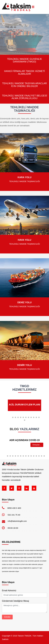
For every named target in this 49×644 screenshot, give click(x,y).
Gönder (7, 617)
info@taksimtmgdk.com (17, 521)
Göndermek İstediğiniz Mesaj (15, 601)
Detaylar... (37, 445)
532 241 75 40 (14, 515)
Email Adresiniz (9, 591)
